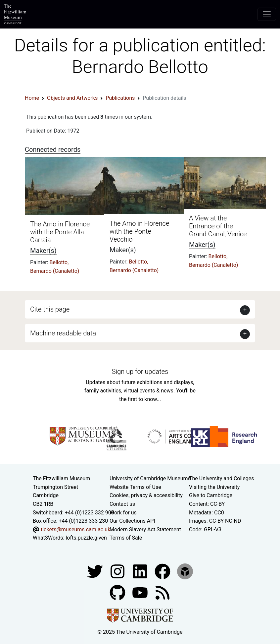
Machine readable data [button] (63, 333)
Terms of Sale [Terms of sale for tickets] (126, 538)
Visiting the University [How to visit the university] (214, 487)
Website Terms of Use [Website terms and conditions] (135, 487)
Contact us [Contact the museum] (122, 504)
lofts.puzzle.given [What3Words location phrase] (86, 538)
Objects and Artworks (72, 98)
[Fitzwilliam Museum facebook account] (141, 571)
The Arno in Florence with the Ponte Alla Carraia (60, 232)
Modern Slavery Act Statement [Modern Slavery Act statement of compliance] (145, 529)
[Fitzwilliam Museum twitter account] (96, 571)
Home (32, 98)
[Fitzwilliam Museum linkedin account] (163, 571)
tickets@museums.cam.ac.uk (75, 529)
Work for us (123, 513)
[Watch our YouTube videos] (141, 592)
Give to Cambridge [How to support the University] (211, 495)
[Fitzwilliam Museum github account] (118, 592)
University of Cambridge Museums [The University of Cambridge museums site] (150, 478)
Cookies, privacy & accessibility (146, 495)
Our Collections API (132, 521)
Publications (120, 98)
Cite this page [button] (50, 309)
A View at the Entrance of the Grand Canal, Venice (218, 226)
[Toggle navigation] (267, 14)
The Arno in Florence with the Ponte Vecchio (139, 231)
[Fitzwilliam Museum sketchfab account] (185, 571)
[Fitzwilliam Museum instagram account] (118, 571)
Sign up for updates (140, 372)
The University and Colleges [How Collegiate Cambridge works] (221, 478)
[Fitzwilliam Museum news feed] (163, 592)
